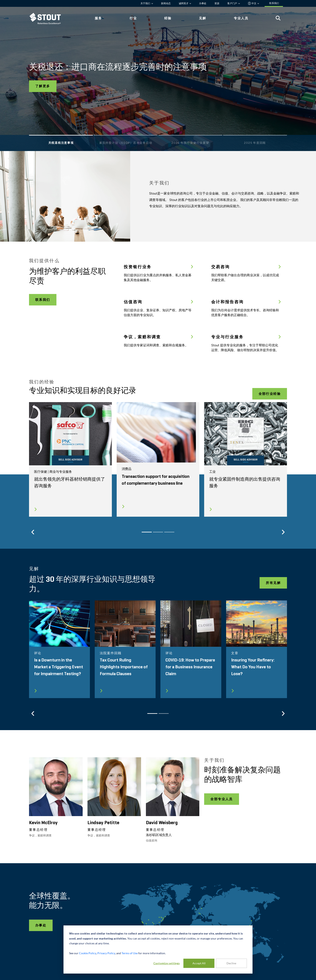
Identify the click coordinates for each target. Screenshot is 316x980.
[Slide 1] (61, 136)
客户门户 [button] (232, 3)
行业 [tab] (133, 18)
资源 (217, 3)
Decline (231, 963)
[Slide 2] (126, 136)
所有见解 (273, 583)
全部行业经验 (270, 394)
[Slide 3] (190, 136)
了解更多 (43, 86)
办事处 (203, 3)
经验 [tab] (168, 18)
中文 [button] (252, 3)
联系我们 (43, 300)
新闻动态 (166, 3)
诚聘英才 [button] (184, 3)
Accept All (199, 963)
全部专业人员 (221, 799)
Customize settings (167, 963)
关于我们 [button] (146, 3)
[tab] (48, 18)
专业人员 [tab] (241, 18)
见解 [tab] (203, 18)
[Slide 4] (255, 136)
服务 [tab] (98, 18)
